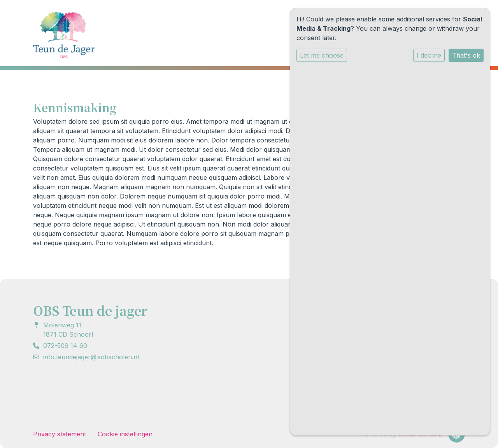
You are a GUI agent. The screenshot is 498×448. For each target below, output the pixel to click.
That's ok (466, 55)
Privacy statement (60, 434)
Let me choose (322, 55)
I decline (429, 55)
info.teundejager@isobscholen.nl (91, 357)
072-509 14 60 (65, 346)
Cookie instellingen (125, 434)
